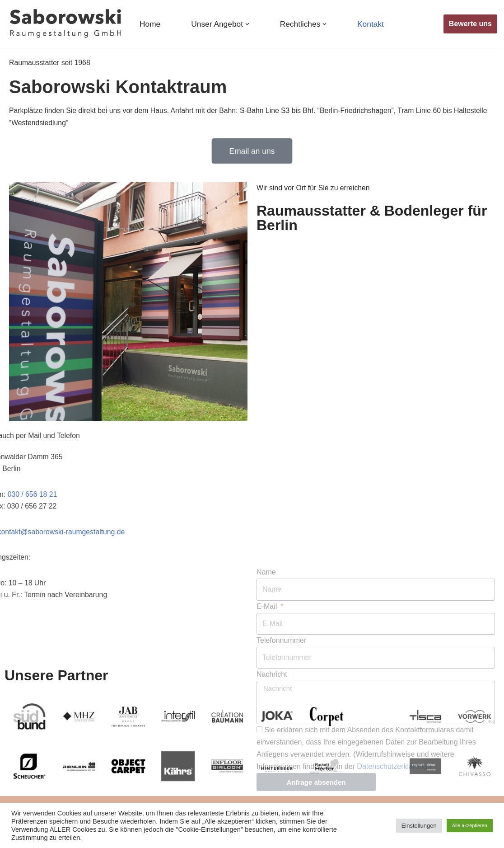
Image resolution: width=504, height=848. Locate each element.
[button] (248, 24)
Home (150, 24)
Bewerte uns (470, 24)
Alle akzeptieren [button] (470, 825)
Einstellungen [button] (419, 826)
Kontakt (373, 24)
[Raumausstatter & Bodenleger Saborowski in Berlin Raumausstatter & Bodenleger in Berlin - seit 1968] (65, 24)
